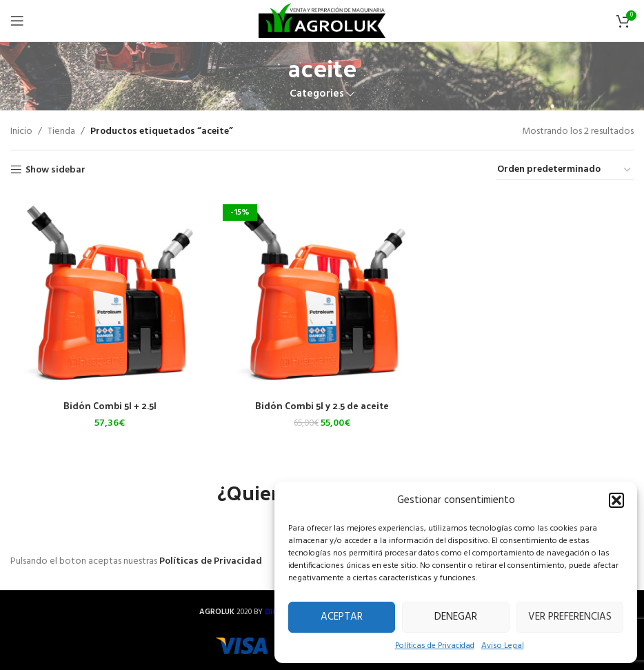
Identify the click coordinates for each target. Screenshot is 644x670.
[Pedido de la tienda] (565, 170)
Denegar (456, 617)
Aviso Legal (503, 646)
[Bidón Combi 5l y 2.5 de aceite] (322, 293)
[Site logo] (322, 21)
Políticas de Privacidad (435, 646)
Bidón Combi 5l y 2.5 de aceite (322, 405)
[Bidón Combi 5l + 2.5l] (110, 293)
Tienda (61, 132)
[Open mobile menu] (17, 21)
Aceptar (342, 617)
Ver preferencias (570, 617)
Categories (317, 94)
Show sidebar (56, 170)
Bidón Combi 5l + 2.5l (110, 405)
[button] (616, 500)
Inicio (21, 132)
